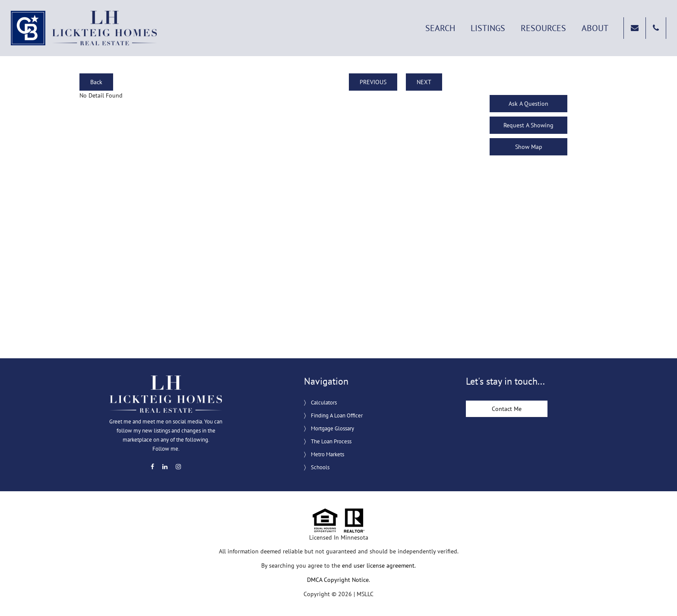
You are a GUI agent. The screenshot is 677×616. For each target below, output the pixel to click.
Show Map (529, 147)
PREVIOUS (373, 82)
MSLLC (365, 594)
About (595, 28)
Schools (320, 467)
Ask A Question (528, 104)
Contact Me (507, 409)
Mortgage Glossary (332, 428)
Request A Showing (528, 125)
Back (96, 82)
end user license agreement (378, 565)
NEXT (424, 82)
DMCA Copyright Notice (338, 580)
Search (440, 28)
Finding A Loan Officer (337, 415)
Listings (488, 28)
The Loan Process (331, 441)
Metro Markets (327, 454)
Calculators (324, 403)
